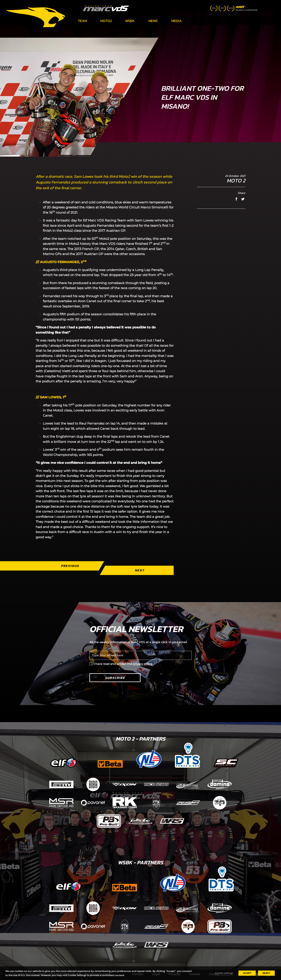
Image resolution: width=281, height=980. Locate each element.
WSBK (130, 21)
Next (140, 570)
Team (83, 21)
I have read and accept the (123, 664)
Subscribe (115, 678)
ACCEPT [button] (247, 973)
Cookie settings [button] (224, 973)
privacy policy (142, 664)
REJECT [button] (266, 973)
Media (177, 21)
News (153, 21)
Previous (70, 566)
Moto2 (106, 21)
